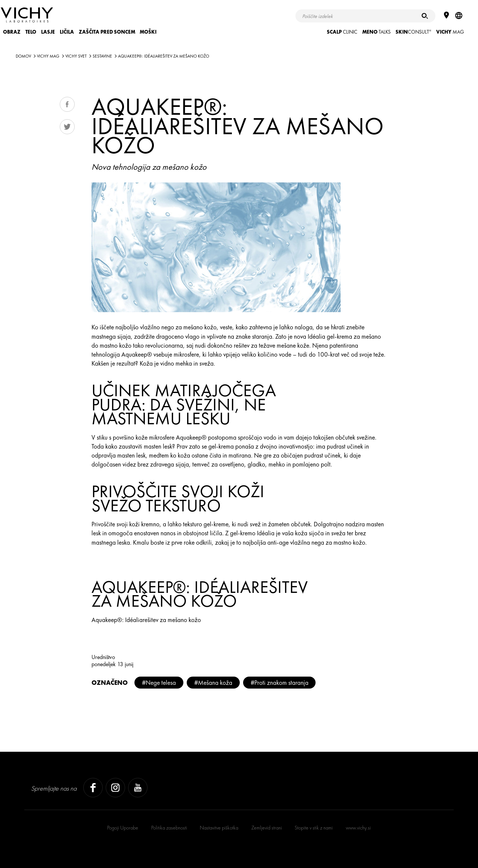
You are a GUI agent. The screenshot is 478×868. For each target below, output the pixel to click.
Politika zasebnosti (169, 828)
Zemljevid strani (267, 828)
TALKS (376, 32)
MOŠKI (148, 32)
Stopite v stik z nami (314, 828)
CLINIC (342, 32)
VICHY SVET (76, 56)
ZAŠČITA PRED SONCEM (107, 32)
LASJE (48, 32)
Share (67, 104)
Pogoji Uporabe (123, 828)
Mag (450, 32)
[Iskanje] (425, 16)
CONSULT (413, 32)
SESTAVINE (102, 56)
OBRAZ (12, 32)
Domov (23, 56)
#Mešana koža (213, 683)
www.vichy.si (358, 828)
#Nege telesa (159, 683)
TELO (31, 32)
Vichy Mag (48, 56)
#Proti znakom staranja (280, 683)
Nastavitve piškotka (219, 828)
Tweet (67, 127)
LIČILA (67, 32)
